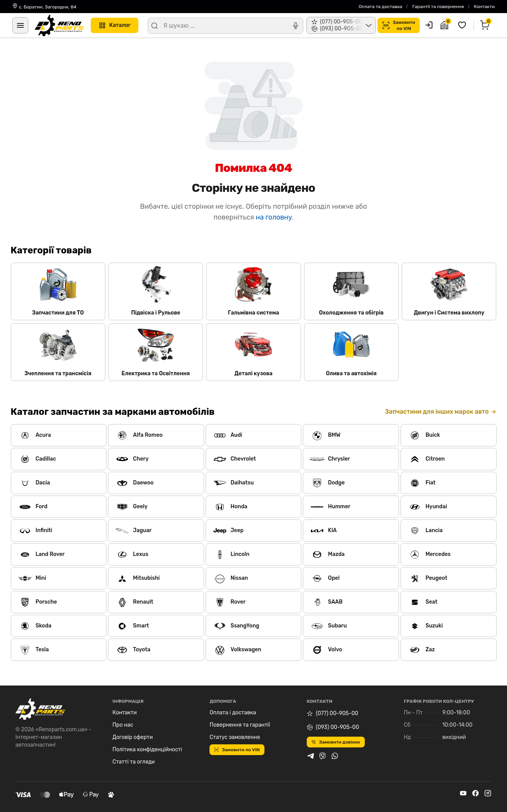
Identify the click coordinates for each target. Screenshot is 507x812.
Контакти (484, 7)
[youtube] (463, 795)
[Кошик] (486, 26)
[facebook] (475, 795)
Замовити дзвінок (336, 742)
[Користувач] (429, 25)
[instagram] (488, 795)
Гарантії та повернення (438, 7)
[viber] (322, 757)
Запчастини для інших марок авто (441, 412)
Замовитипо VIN (399, 25)
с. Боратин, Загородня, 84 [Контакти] (44, 6)
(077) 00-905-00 (332, 713)
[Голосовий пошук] (296, 26)
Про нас (123, 725)
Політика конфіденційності (147, 750)
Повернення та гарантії (240, 725)
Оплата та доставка (381, 7)
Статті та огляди (134, 762)
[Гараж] (445, 26)
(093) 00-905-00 (333, 727)
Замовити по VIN (237, 750)
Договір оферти (133, 737)
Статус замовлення (235, 737)
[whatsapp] (335, 757)
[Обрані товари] (463, 26)
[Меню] (20, 25)
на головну (274, 217)
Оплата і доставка (233, 713)
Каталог (115, 25)
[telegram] (311, 757)
